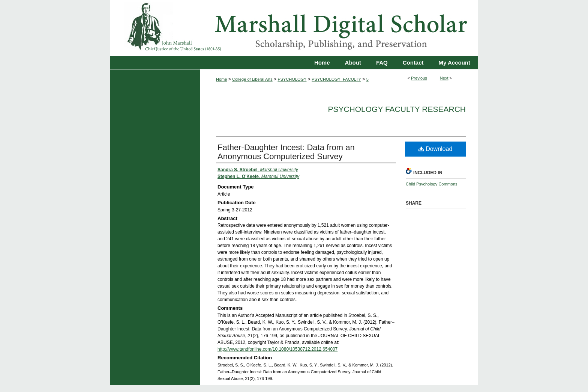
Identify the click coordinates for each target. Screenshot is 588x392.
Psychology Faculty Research (397, 109)
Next (444, 78)
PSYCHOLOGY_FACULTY (336, 79)
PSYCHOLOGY (292, 79)
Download (436, 149)
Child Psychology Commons (432, 184)
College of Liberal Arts (252, 79)
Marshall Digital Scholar (294, 28)
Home (221, 79)
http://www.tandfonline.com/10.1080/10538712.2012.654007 (277, 349)
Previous (419, 78)
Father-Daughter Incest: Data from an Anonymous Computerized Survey (286, 152)
